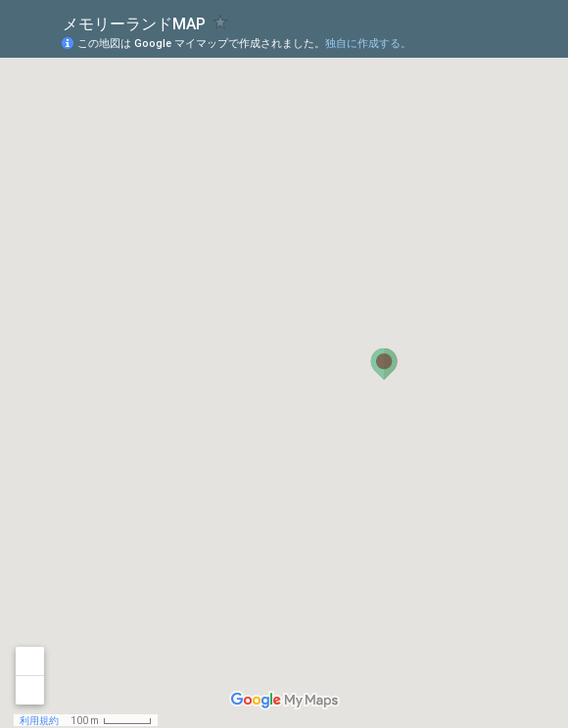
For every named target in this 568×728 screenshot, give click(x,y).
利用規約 (39, 721)
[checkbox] (221, 22)
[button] (384, 364)
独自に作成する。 (368, 44)
